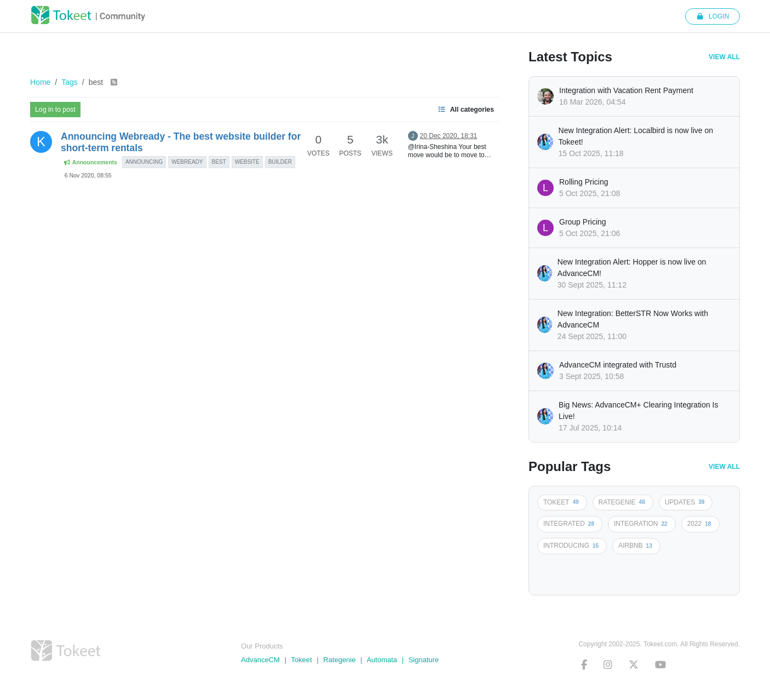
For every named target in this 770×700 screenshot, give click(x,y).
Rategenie (339, 660)
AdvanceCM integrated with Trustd (618, 365)
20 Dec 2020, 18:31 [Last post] (449, 136)
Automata (382, 660)
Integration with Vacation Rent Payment (626, 90)
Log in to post (55, 110)
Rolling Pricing (584, 182)
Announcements (90, 162)
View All (724, 57)
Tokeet (301, 660)
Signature (424, 660)
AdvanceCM (260, 660)
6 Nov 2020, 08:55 (88, 175)
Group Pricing (583, 222)
